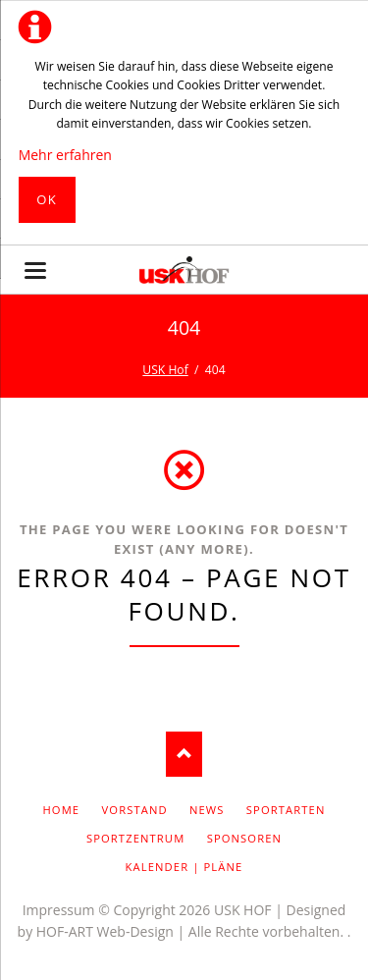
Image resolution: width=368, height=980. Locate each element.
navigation (35, 271)
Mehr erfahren (65, 155)
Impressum (59, 910)
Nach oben (184, 755)
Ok (47, 199)
